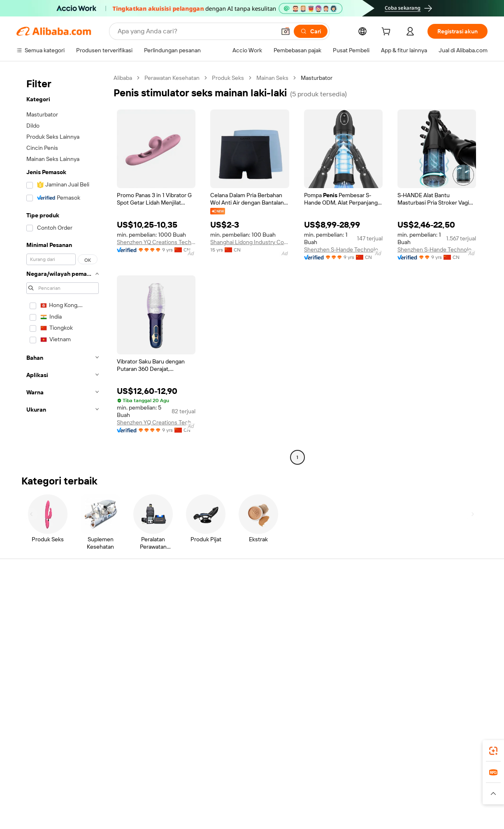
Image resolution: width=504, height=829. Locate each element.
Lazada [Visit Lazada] (263, 778)
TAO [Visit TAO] (327, 778)
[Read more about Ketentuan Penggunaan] (374, 790)
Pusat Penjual (325, 612)
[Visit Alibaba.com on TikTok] (471, 676)
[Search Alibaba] (196, 31)
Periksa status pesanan (46, 628)
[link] (493, 751)
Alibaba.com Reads (235, 643)
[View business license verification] (325, 806)
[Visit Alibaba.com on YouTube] (458, 676)
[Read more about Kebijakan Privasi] (316, 790)
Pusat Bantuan (35, 596)
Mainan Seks (272, 78)
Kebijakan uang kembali (143, 621)
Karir (411, 643)
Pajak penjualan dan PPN (242, 628)
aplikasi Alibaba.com (338, 741)
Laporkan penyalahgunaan (50, 659)
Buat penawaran (232, 596)
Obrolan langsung (39, 612)
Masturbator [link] (317, 78)
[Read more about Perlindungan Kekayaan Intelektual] (245, 790)
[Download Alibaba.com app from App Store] (399, 741)
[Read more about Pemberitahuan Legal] (101, 790)
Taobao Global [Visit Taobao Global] (297, 778)
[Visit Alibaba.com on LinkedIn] (421, 676)
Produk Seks (228, 78)
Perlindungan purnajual (143, 652)
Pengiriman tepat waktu (144, 637)
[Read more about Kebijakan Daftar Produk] (165, 790)
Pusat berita (421, 628)
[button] (286, 31)
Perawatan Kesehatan (172, 78)
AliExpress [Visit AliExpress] (123, 778)
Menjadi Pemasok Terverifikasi (347, 628)
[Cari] (311, 31)
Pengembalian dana (41, 643)
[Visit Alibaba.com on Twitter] (434, 676)
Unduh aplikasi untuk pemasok (347, 659)
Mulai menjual (326, 596)
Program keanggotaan (239, 612)
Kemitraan (321, 643)
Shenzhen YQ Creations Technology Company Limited (156, 242)
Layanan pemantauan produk (151, 668)
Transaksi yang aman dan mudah (155, 605)
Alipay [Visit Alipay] (240, 778)
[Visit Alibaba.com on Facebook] (409, 676)
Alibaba (123, 78)
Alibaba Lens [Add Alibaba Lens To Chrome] (64, 741)
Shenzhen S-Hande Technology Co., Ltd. (343, 249)
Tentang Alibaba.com (432, 596)
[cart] (388, 33)
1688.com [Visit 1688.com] (156, 778)
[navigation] (63, 269)
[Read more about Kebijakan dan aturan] (42, 790)
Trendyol (351, 778)
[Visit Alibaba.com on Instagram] (446, 676)
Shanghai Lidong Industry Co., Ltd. (250, 242)
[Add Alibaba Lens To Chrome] (147, 741)
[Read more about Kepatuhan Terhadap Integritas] (449, 790)
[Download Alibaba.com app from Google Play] (460, 741)
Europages (382, 778)
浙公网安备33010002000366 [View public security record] (371, 806)
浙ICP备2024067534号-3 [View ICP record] (455, 806)
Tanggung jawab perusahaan (441, 612)
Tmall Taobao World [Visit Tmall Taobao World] (200, 778)
